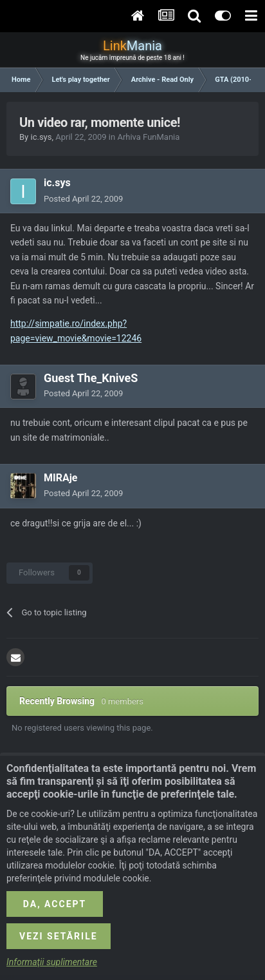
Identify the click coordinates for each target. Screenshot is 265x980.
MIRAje (61, 478)
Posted (83, 199)
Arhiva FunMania (148, 137)
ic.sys (41, 137)
